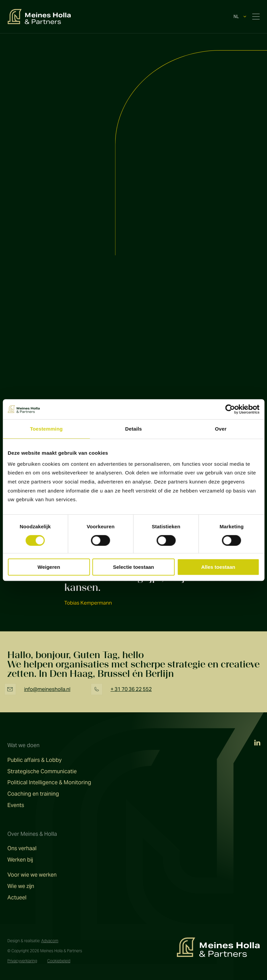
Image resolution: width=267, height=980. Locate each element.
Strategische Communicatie (42, 772)
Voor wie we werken (32, 875)
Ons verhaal (22, 849)
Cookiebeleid (59, 961)
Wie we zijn (21, 886)
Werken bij (20, 860)
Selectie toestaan (133, 567)
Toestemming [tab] (46, 429)
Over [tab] (221, 429)
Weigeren (49, 567)
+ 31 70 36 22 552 (131, 689)
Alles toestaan (218, 567)
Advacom (50, 941)
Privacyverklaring (22, 961)
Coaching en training (33, 794)
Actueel (17, 898)
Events (16, 805)
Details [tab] (134, 429)
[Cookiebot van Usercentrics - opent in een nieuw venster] (230, 409)
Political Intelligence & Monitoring (49, 783)
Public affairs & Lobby (35, 760)
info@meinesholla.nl (47, 689)
